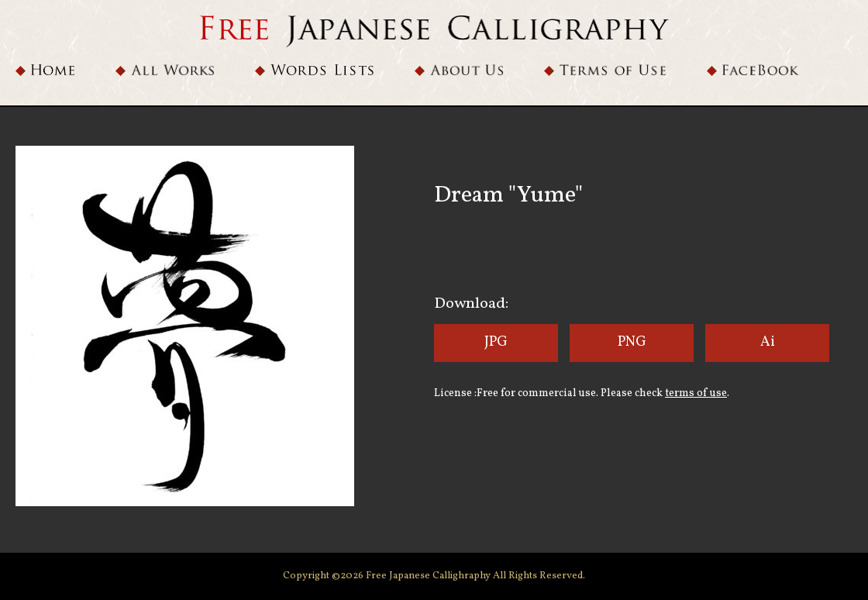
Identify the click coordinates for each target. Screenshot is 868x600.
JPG (496, 342)
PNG (632, 342)
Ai (768, 342)
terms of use (696, 393)
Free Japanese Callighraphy (429, 576)
